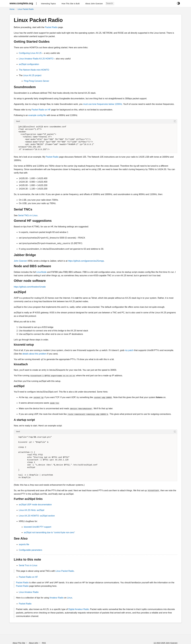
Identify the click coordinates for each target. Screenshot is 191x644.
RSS (44, 643)
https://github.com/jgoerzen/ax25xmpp (86, 261)
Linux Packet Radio (26, 9)
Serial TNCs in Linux (28, 215)
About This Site (19, 643)
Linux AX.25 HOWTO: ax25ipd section (37, 516)
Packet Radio (51, 27)
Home (12, 9)
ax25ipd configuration (29, 64)
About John (33, 643)
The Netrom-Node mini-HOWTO (34, 70)
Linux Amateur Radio (29, 592)
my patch (129, 350)
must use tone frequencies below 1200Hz (103, 104)
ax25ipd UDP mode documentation (35, 505)
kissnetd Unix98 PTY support (38, 527)
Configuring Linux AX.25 (30, 53)
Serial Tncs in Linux (28, 565)
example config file (37, 115)
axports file (24, 544)
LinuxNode (41, 272)
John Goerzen (20, 261)
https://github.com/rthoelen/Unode (30, 287)
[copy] (175, 121)
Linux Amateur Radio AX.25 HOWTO (36, 59)
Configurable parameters (31, 550)
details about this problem (34, 354)
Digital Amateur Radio (79, 609)
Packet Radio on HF (41, 110)
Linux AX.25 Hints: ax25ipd (32, 510)
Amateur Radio (56, 598)
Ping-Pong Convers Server (36, 81)
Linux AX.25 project (32, 75)
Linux (70, 598)
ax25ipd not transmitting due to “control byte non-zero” (49, 532)
